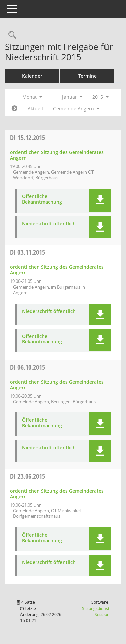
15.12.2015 (28, 137)
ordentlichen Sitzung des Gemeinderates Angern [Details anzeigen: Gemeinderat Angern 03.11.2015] (57, 270)
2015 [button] (100, 97)
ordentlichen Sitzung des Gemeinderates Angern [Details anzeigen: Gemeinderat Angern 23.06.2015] (57, 494)
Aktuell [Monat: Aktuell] (35, 109)
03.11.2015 (28, 252)
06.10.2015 (28, 367)
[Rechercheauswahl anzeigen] (11, 35)
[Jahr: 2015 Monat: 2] (15, 109)
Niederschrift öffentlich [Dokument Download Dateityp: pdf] (49, 224)
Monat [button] (32, 97)
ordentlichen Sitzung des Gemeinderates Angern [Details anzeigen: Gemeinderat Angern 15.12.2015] (57, 155)
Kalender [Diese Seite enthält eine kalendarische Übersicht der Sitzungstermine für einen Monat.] (32, 76)
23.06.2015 (28, 476)
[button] (100, 200)
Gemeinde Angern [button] (76, 109)
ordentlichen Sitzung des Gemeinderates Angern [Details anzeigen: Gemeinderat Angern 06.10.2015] (57, 385)
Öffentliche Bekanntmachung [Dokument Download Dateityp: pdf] (42, 199)
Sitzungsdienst (96, 611)
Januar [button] (72, 97)
